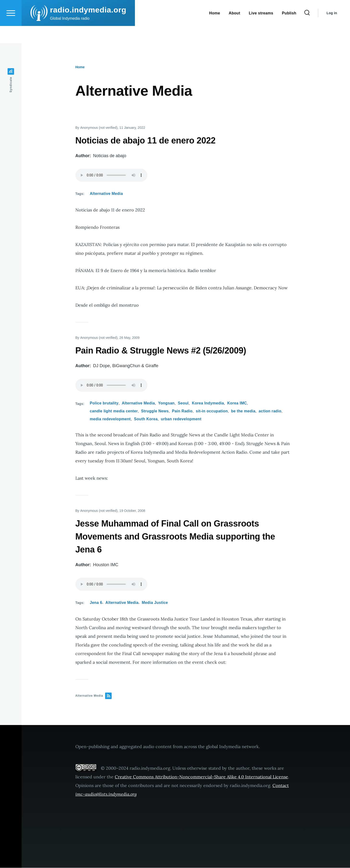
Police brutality (104, 403)
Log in (332, 30)
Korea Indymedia (208, 403)
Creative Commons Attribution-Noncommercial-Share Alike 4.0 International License (201, 777)
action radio (270, 411)
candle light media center (114, 411)
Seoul (183, 403)
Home (80, 67)
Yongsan (166, 403)
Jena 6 (96, 603)
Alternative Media (106, 194)
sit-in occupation (212, 411)
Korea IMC (237, 403)
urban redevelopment (181, 419)
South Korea (146, 419)
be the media (243, 411)
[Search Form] (307, 30)
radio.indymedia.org (88, 27)
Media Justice (155, 603)
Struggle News (155, 411)
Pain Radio (182, 411)
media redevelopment (110, 419)
